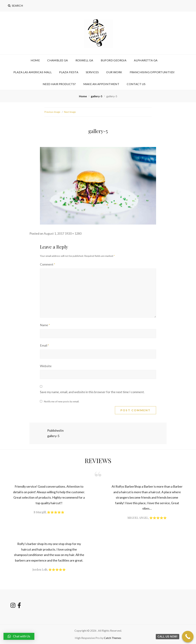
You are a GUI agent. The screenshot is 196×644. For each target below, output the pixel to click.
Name (45, 325)
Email (44, 345)
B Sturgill (40, 512)
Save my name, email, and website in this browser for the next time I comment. (92, 392)
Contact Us (136, 84)
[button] (19, 636)
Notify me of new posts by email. (62, 401)
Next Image (70, 112)
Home (83, 96)
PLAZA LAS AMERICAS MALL (33, 72)
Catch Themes (113, 638)
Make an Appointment (101, 84)
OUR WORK (114, 72)
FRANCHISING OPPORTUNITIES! (152, 72)
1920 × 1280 (73, 233)
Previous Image (52, 112)
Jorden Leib (40, 569)
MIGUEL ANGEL (138, 518)
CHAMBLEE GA (58, 60)
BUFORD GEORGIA (114, 60)
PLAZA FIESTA (69, 72)
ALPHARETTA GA (146, 60)
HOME (35, 60)
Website (46, 366)
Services (92, 72)
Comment (48, 264)
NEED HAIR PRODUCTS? (59, 84)
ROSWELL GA (84, 60)
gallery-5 (97, 96)
